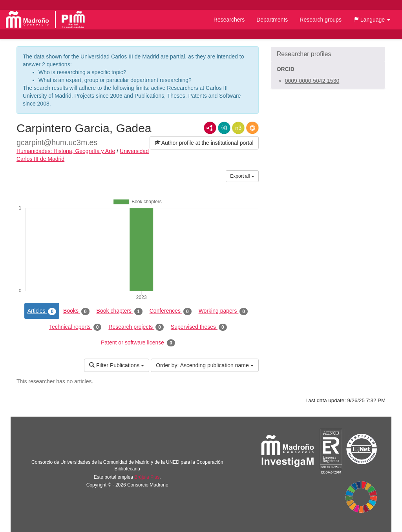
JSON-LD (224, 128)
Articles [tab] (42, 311)
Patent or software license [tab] (138, 343)
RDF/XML (210, 128)
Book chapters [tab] (120, 311)
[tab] (328, 54)
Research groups (321, 20)
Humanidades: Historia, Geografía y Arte (66, 151)
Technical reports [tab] (75, 327)
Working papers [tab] (223, 311)
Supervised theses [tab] (199, 327)
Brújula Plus (147, 477)
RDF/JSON (252, 128)
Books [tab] (76, 311)
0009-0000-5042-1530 (312, 81)
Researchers (229, 20)
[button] (372, 20)
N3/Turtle (238, 128)
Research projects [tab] (136, 327)
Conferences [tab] (171, 311)
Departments (272, 20)
